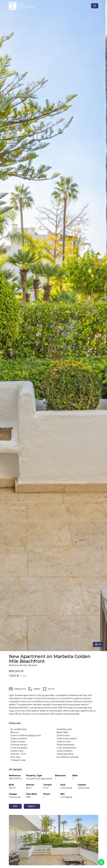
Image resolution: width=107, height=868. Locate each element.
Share (31, 806)
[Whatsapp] (101, 862)
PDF (15, 806)
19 (98, 644)
